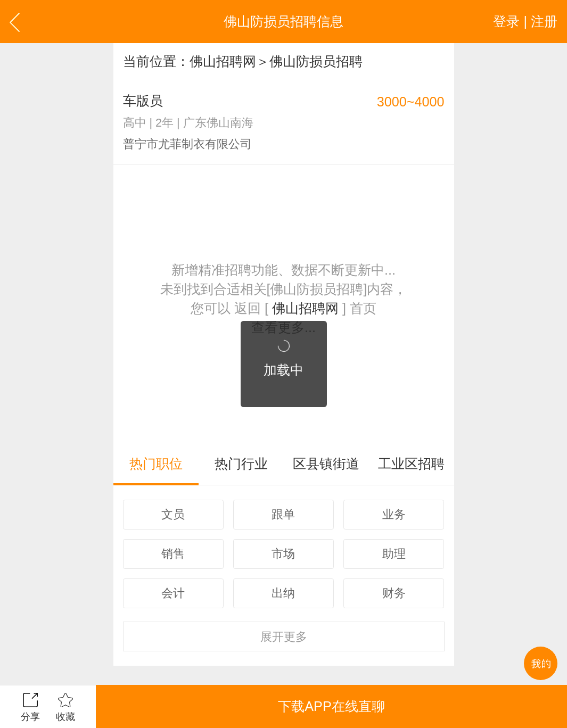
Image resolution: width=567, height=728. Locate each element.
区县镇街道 (326, 464)
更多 (284, 637)
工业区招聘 (411, 464)
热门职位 (156, 464)
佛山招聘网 (223, 61)
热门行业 (241, 464)
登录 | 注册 (525, 21)
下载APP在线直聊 (331, 706)
